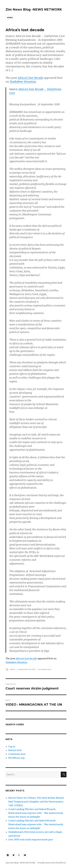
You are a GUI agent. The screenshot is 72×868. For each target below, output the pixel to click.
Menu (10, 17)
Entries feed (15, 750)
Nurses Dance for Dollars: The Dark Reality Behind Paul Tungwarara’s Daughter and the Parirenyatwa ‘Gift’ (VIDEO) (36, 802)
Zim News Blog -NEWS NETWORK (34, 9)
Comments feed (17, 754)
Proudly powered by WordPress (52, 863)
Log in (12, 746)
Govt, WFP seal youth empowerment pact (31, 840)
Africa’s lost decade (31, 78)
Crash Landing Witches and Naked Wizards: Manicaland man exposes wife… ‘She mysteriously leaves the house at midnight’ (36, 813)
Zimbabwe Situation (23, 82)
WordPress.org (16, 758)
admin (13, 669)
